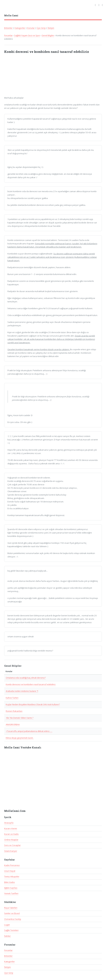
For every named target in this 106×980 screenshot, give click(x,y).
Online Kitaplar (11, 840)
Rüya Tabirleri (11, 908)
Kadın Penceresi (12, 865)
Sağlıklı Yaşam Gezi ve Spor (27, 35)
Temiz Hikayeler (12, 876)
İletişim (51, 28)
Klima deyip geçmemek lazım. (20, 738)
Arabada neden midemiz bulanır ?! (22, 691)
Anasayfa (9, 823)
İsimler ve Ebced (12, 913)
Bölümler (8, 28)
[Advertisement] (45, 76)
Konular (31, 28)
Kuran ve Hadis (11, 834)
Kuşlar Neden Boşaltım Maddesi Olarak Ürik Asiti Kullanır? (33, 704)
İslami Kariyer (11, 851)
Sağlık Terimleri (11, 930)
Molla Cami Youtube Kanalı (23, 747)
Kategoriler (20, 28)
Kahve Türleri (12, 698)
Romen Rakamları (14, 711)
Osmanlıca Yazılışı (13, 919)
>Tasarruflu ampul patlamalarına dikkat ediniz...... (29, 731)
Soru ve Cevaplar (12, 845)
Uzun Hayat (10, 871)
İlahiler (7, 936)
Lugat (7, 925)
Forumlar (8, 35)
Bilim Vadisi (9, 882)
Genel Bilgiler (48, 35)
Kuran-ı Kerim (11, 828)
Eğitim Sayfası (11, 888)
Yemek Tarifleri (11, 893)
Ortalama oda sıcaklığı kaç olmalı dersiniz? (26, 678)
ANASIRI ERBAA (13, 724)
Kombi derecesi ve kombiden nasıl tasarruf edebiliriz (31, 684)
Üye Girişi (41, 28)
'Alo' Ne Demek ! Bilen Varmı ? (20, 718)
